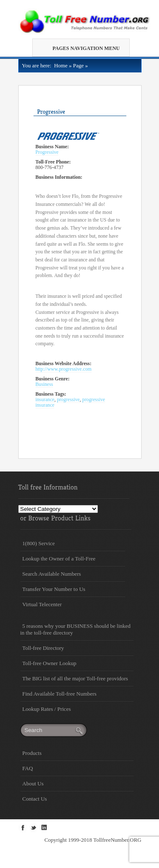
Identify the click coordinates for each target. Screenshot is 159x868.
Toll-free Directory (43, 648)
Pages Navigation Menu (83, 48)
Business (45, 384)
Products (32, 753)
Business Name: (52, 147)
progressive (68, 400)
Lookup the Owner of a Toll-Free (59, 559)
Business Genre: (53, 379)
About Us (33, 783)
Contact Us (35, 799)
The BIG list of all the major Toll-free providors (75, 678)
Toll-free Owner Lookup (50, 663)
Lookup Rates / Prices (47, 709)
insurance (45, 400)
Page (78, 65)
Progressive (47, 152)
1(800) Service (39, 543)
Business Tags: (51, 394)
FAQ (28, 768)
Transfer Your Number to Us (54, 589)
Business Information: (59, 177)
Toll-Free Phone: (53, 162)
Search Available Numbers (52, 574)
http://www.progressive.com (64, 369)
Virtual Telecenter (42, 604)
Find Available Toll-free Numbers (60, 694)
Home (59, 65)
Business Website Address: (64, 364)
